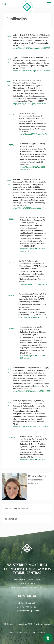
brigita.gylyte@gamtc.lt (17, 508)
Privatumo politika (42, 624)
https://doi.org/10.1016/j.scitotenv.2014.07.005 (31, 391)
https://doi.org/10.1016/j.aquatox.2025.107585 (31, 71)
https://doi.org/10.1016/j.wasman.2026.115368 (31, 48)
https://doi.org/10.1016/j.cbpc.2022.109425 (30, 208)
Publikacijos (11, 519)
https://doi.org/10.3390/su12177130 (33, 317)
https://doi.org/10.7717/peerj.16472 (33, 134)
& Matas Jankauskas (37, 632)
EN (4, 4)
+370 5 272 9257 (29, 603)
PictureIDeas (21, 632)
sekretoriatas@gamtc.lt (29, 611)
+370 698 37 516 (30, 607)
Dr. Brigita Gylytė (37, 476)
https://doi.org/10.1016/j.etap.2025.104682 (30, 104)
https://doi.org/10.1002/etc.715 (32, 460)
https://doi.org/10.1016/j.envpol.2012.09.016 (31, 427)
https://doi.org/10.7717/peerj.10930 (33, 284)
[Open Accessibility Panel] (48, 638)
